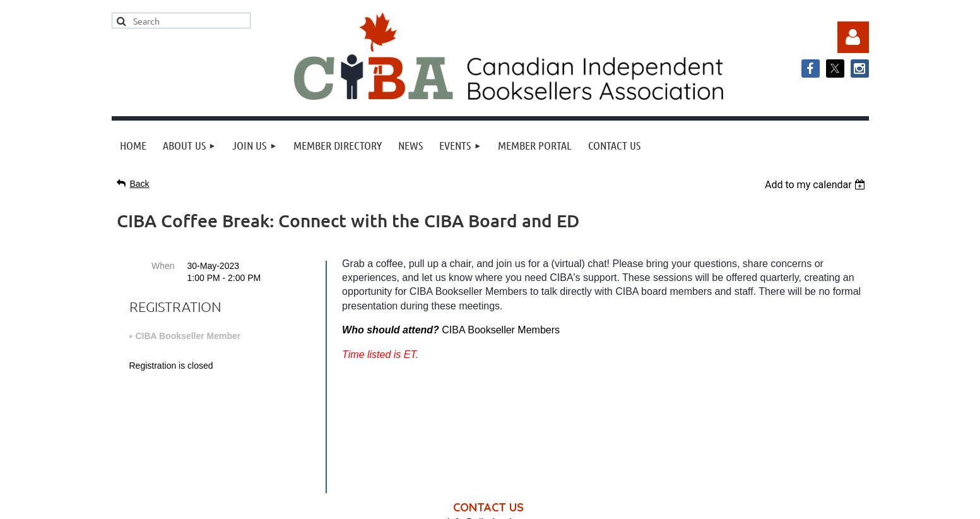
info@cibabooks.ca (490, 402)
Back (140, 184)
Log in (853, 37)
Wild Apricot (741, 503)
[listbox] (817, 185)
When (163, 266)
